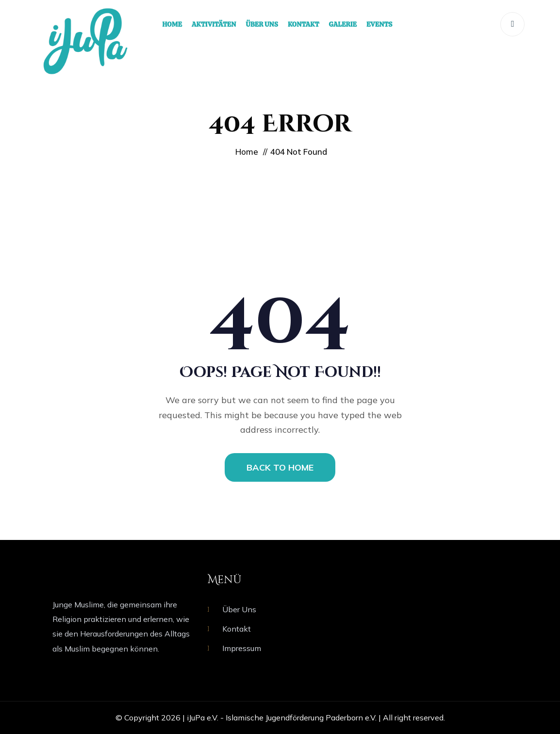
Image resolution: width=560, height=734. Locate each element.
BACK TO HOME (280, 467)
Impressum (242, 648)
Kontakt (237, 629)
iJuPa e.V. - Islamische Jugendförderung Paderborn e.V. (282, 718)
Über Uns (239, 609)
